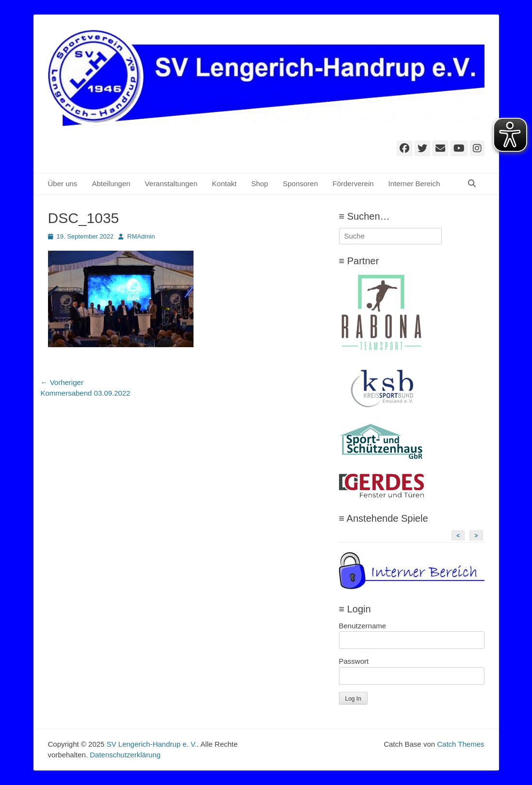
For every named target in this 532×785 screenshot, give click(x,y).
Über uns (63, 184)
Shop (260, 184)
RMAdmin (141, 236)
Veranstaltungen (171, 184)
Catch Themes (460, 744)
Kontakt (224, 184)
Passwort (354, 661)
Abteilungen (111, 184)
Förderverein (353, 184)
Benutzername (363, 626)
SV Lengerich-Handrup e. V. (152, 744)
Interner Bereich (414, 184)
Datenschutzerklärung (125, 755)
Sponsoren (300, 184)
